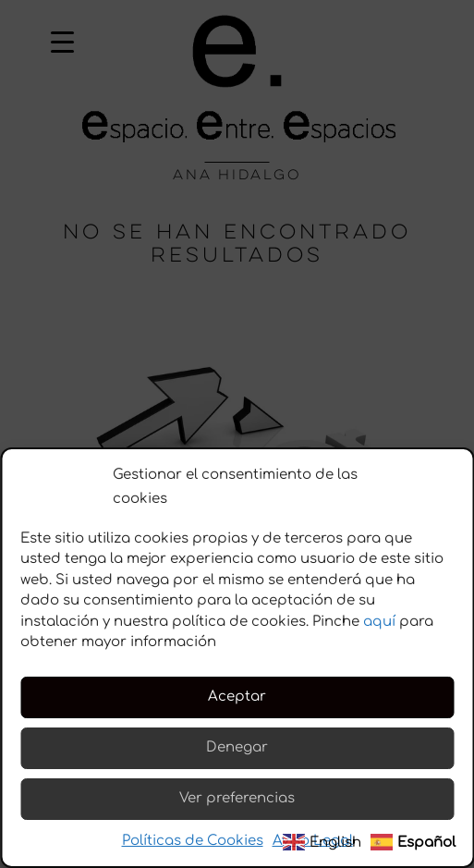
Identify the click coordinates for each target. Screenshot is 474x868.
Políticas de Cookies (193, 841)
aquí (379, 622)
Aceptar (237, 697)
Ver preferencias (237, 798)
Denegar (237, 747)
